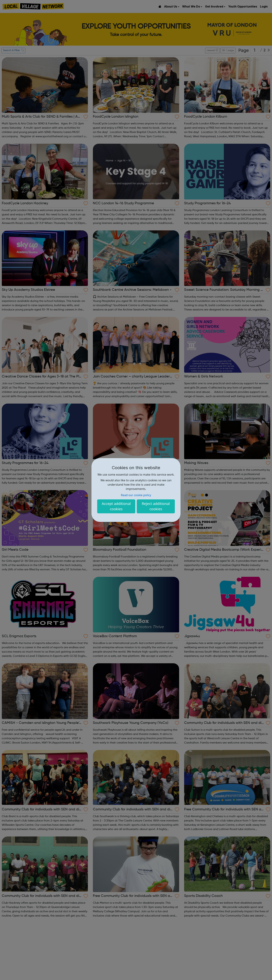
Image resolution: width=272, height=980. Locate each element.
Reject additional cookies (156, 506)
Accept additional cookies (116, 506)
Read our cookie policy (136, 495)
